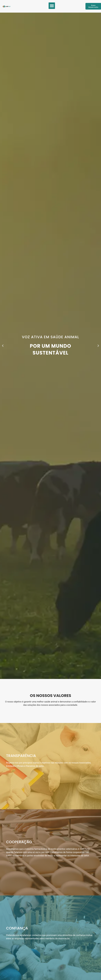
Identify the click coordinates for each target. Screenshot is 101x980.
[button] (52, 6)
